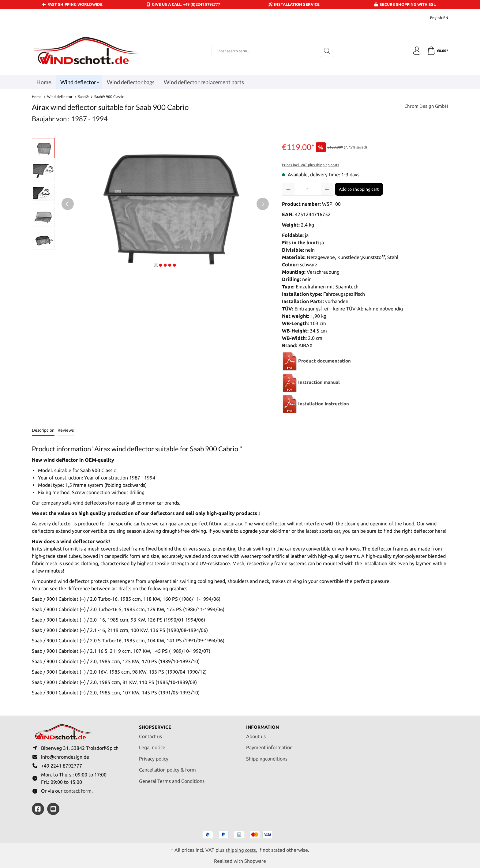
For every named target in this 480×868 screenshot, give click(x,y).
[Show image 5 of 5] (174, 265)
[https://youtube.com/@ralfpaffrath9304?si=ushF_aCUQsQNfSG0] (53, 809)
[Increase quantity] (327, 189)
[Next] (263, 204)
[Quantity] (308, 189)
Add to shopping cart (359, 189)
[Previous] (68, 204)
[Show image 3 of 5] (165, 265)
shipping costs (241, 850)
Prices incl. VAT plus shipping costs (311, 165)
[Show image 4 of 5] (170, 265)
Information (264, 725)
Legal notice (152, 746)
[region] (151, 204)
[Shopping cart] (437, 51)
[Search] (326, 51)
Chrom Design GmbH (425, 107)
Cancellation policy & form (167, 768)
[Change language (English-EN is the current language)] (435, 18)
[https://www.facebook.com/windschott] (38, 809)
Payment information (269, 746)
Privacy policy (154, 757)
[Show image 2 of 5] (160, 265)
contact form (78, 791)
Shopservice (156, 725)
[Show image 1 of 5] (156, 265)
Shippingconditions (267, 757)
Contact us (150, 734)
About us (256, 734)
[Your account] (415, 51)
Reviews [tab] (66, 430)
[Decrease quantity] (288, 189)
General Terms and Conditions (172, 779)
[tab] (43, 431)
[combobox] (265, 51)
